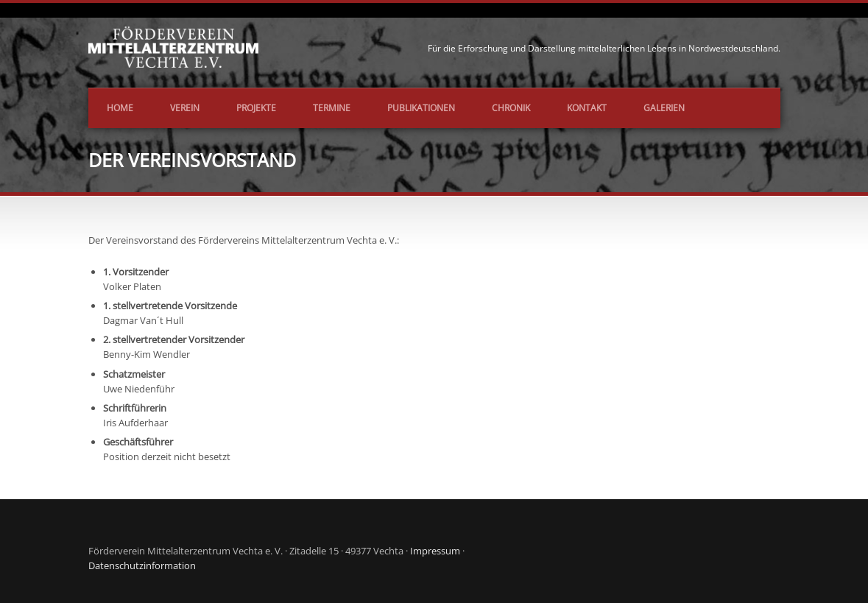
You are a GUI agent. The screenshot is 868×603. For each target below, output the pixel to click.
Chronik (511, 108)
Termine (332, 108)
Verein (185, 108)
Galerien (664, 108)
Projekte (256, 108)
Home (120, 108)
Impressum (435, 551)
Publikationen (421, 108)
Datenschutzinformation (142, 565)
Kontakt (587, 108)
